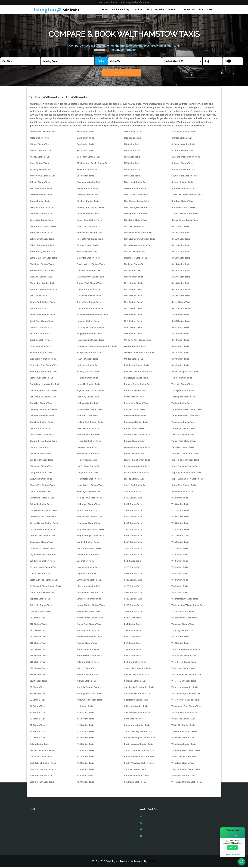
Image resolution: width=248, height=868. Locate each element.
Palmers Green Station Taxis (138, 373)
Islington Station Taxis (88, 474)
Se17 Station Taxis (133, 543)
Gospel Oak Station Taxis (89, 272)
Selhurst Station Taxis (135, 663)
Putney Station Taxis (134, 442)
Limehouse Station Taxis (89, 587)
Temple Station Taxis (182, 379)
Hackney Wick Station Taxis (90, 328)
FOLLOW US (206, 9)
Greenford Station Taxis (89, 291)
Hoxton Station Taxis (87, 461)
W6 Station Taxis (180, 575)
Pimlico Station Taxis (135, 410)
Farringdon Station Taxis (89, 183)
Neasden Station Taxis (135, 189)
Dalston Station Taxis (40, 575)
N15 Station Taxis (85, 745)
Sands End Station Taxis (136, 486)
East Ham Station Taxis (41, 777)
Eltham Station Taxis (87, 171)
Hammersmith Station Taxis (90, 341)
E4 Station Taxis (37, 707)
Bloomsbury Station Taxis (42, 284)
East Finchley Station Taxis (43, 770)
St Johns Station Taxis (183, 152)
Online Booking (121, 9)
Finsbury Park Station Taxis (90, 208)
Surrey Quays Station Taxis (185, 221)
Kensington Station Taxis (89, 493)
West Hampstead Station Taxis (186, 676)
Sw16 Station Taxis (181, 272)
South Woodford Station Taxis (139, 764)
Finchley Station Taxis (88, 196)
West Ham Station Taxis (183, 669)
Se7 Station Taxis (133, 644)
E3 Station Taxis (37, 701)
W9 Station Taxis (180, 594)
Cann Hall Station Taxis (41, 404)
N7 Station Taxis (132, 164)
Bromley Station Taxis (40, 347)
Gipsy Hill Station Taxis (88, 259)
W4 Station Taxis (180, 562)
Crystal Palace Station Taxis (43, 556)
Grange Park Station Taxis (90, 284)
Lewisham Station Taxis (89, 568)
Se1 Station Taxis (133, 493)
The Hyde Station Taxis (183, 392)
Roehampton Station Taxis (137, 467)
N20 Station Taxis (85, 783)
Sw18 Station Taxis (181, 284)
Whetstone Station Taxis (183, 720)
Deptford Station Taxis (41, 600)
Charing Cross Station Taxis (43, 442)
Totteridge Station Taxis (183, 429)
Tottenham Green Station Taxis (187, 410)
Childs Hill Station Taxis (41, 461)
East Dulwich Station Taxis (43, 764)
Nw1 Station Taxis (133, 272)
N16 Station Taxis (85, 751)
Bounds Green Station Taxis (43, 291)
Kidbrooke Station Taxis (89, 505)
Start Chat (232, 847)
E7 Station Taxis (37, 726)
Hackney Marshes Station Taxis (92, 316)
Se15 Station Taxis (133, 530)
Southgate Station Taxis (136, 783)
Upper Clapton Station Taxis (185, 461)
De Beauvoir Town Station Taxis (45, 587)
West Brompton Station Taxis (186, 650)
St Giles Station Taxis (182, 139)
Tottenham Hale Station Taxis (186, 417)
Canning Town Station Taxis (43, 410)
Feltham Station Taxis (88, 189)
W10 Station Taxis (180, 505)
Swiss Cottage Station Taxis (185, 373)
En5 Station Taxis (85, 177)
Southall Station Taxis (135, 770)
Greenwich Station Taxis (89, 297)
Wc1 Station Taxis (180, 638)
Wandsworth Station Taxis (184, 619)
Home (105, 9)
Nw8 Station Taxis (133, 328)
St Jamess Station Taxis (183, 145)
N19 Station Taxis (85, 770)
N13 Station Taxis (85, 732)
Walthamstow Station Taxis (185, 600)
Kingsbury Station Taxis (89, 524)
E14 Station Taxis (38, 650)
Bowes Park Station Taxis (42, 303)
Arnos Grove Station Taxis (43, 177)
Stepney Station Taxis (182, 183)
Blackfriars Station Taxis (42, 265)
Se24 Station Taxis (133, 594)
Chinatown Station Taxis (42, 467)
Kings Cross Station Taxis (90, 518)
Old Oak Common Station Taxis (140, 354)
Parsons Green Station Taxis (138, 385)
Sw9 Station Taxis (180, 366)
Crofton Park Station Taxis (43, 537)
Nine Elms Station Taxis (136, 221)
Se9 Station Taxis (133, 657)
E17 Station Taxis (38, 669)
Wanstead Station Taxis (183, 625)
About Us (173, 9)
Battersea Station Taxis (41, 215)
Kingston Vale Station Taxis (90, 530)
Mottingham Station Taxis (89, 695)
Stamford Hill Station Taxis (185, 177)
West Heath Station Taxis (184, 682)
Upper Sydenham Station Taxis (187, 474)
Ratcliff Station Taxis (134, 455)
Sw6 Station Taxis (180, 347)
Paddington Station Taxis (136, 366)
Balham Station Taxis (40, 183)
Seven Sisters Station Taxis (138, 669)
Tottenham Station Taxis (183, 423)
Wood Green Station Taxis (184, 758)
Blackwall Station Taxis (41, 278)
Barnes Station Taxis (40, 202)
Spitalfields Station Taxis (184, 133)
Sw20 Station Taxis (181, 322)
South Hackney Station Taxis (138, 732)
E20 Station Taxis (38, 695)
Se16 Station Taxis (133, 537)
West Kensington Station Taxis (187, 695)
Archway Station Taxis (41, 171)
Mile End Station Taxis (88, 663)
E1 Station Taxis (37, 619)
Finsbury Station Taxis (88, 202)
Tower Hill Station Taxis (183, 436)
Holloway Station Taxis (88, 429)
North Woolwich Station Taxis (139, 246)
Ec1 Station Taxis (85, 133)
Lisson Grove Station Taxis (90, 594)
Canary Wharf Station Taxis (43, 398)
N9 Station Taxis (132, 177)
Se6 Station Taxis (133, 638)
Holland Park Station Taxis (90, 423)
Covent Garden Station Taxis (44, 524)
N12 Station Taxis (85, 726)
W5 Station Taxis (180, 568)
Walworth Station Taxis (183, 613)
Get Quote (121, 72)
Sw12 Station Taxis (181, 246)
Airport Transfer (155, 9)
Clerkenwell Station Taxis (42, 499)
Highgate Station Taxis (88, 404)
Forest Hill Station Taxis (89, 227)
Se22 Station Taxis (133, 581)
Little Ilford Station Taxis (89, 600)
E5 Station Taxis (37, 714)
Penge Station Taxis (134, 398)
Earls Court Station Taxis (42, 751)
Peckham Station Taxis (135, 392)
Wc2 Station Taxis (180, 644)
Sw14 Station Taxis (181, 259)
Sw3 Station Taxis (180, 328)
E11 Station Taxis (38, 631)
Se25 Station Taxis (133, 600)
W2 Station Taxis (180, 549)
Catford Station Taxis (40, 429)
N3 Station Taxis (132, 145)
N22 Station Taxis (133, 139)
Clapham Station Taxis (41, 493)
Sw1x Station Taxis (181, 309)
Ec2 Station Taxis (85, 139)
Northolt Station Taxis (135, 253)
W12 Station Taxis (180, 518)
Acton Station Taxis (39, 139)
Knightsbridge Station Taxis (91, 537)
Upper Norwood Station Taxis (186, 467)
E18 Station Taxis (38, 676)
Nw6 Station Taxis (133, 316)
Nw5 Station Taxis (133, 309)
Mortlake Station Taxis (88, 688)
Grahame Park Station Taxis (91, 278)
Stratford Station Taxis (183, 202)
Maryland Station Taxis (88, 631)
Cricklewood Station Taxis (42, 530)
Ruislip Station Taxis (134, 480)
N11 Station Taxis (85, 720)
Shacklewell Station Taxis (137, 676)
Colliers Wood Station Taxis (43, 512)
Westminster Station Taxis (184, 714)
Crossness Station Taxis (42, 543)
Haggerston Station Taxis (89, 335)
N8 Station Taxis (132, 171)
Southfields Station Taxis (136, 777)
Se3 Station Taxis (133, 619)
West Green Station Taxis (184, 663)
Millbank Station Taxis (88, 676)
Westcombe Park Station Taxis (186, 707)
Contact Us (189, 9)
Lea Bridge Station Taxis (89, 549)
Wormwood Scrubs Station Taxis (188, 783)
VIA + (101, 61)
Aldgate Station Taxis (40, 145)
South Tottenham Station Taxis (139, 751)
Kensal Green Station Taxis (90, 486)
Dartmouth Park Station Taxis (44, 581)
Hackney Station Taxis (88, 322)
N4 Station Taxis (132, 152)
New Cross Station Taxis (136, 196)
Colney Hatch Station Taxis (43, 518)
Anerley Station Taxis (40, 158)
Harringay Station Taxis (88, 373)
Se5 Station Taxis (133, 631)
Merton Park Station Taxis (90, 657)
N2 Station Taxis (85, 777)
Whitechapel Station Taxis (184, 732)
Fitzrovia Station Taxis (88, 215)
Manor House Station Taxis (90, 619)
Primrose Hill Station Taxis (137, 436)
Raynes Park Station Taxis (137, 461)
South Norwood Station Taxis (139, 745)
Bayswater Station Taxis (41, 221)
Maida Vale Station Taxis (89, 613)
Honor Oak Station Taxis (89, 442)
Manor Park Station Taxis (89, 625)
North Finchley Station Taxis (138, 234)
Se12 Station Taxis (133, 512)
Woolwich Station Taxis (183, 777)
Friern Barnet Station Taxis (90, 240)
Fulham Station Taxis (87, 253)
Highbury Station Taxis (88, 398)
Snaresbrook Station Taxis (137, 714)
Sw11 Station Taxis (181, 240)
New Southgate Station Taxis (138, 208)
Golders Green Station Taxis (91, 265)
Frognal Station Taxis (87, 246)
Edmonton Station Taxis (89, 158)
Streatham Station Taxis (183, 208)
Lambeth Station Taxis (88, 543)
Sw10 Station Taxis (181, 234)
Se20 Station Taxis (133, 568)
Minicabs (57, 9)
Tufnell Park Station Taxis (184, 442)
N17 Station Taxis (85, 758)
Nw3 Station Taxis (133, 297)
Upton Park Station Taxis (184, 486)
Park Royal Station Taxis (136, 379)
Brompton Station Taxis (41, 354)
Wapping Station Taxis (182, 631)
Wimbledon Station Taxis (184, 745)
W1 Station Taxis (180, 499)
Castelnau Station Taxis (41, 423)
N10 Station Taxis (85, 714)
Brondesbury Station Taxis (43, 360)
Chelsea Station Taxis (40, 455)
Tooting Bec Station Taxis (184, 398)
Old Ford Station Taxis (135, 347)
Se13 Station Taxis (133, 518)
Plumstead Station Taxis (136, 423)
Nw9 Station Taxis (133, 335)
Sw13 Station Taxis (181, 253)
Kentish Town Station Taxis (90, 499)
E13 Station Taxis (38, 644)
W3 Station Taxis (180, 556)
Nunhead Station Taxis (135, 265)
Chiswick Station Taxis (41, 480)
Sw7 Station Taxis (180, 354)
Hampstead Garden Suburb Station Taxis (97, 347)
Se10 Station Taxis (133, 499)
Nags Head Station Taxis (136, 183)
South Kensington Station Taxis (140, 739)
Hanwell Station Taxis (87, 360)
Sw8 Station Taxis (180, 360)
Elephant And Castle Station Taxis (94, 164)
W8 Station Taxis (180, 587)
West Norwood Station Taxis (185, 701)
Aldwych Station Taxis (40, 152)
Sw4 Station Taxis (180, 335)
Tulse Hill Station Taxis (183, 448)
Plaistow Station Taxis (135, 417)
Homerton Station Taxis (88, 436)
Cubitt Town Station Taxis (42, 562)
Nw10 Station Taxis (134, 278)
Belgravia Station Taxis (41, 234)
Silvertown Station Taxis (136, 707)
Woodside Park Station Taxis (186, 770)
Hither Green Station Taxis (90, 410)
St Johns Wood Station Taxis (186, 158)
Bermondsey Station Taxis (43, 253)
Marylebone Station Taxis (89, 638)
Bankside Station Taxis (41, 189)
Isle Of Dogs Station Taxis (90, 467)
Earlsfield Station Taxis (41, 758)
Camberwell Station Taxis (42, 379)
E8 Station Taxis (37, 732)
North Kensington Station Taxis (140, 240)
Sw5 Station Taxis (180, 341)
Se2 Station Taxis (133, 562)
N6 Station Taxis (132, 158)
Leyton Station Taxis (87, 575)
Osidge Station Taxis (134, 360)
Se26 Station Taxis (133, 606)
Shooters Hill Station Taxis (137, 695)
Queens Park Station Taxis (137, 448)
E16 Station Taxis (38, 663)
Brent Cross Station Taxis (42, 316)
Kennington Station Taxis (89, 480)
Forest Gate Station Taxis (89, 221)
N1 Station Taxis (85, 707)
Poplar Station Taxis (134, 429)
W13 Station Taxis (180, 524)
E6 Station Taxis (37, 720)
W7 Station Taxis (180, 581)
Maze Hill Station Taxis (88, 650)
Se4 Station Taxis (133, 625)
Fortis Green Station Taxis (90, 234)
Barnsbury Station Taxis (41, 208)
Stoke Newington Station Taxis (187, 196)
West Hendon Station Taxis (185, 688)
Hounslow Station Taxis (88, 455)
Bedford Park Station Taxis (43, 227)
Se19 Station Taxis (133, 556)
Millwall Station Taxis (87, 682)
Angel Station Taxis (39, 164)
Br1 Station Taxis (38, 309)
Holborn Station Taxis (88, 417)
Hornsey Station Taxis (88, 448)
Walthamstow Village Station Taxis (188, 606)
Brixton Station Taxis (40, 335)
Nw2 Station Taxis (133, 291)
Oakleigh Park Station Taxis (138, 341)
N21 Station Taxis (133, 133)
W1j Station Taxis (180, 537)
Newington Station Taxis (136, 215)
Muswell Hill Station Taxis (89, 701)
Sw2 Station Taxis (180, 316)
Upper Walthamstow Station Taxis (188, 480)
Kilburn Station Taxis (87, 512)
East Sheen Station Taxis (42, 783)
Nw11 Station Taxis (134, 284)
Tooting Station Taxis (182, 404)
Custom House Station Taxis (44, 568)
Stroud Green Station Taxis (185, 215)
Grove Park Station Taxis (89, 303)
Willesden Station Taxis (183, 739)
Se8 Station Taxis (133, 650)
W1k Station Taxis (180, 543)
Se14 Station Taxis (133, 524)
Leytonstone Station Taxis (90, 581)
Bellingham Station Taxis (42, 240)
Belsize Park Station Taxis (42, 246)
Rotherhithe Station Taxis (137, 474)
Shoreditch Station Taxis (136, 701)
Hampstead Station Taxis (89, 354)
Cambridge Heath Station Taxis (45, 385)
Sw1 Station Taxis (180, 227)
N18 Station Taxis (85, 764)
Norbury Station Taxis (135, 227)
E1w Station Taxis (38, 682)
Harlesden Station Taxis (89, 366)
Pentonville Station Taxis (136, 404)
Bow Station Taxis (38, 297)
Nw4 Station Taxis (133, 303)
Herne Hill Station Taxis (88, 385)
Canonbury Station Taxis (42, 417)
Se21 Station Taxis (133, 575)
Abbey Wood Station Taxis (43, 133)
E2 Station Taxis (37, 688)
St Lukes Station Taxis (182, 164)
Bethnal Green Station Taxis (43, 259)
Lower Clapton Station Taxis (91, 606)
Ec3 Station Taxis (85, 145)
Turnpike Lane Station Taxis (185, 455)
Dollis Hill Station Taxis (41, 606)
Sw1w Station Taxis (181, 303)
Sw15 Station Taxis (181, 265)
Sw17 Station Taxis (181, 278)
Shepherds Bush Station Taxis (139, 688)
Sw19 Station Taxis (181, 291)
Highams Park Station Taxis (90, 392)
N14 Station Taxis (85, 739)
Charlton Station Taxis (40, 448)
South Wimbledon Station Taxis (140, 758)
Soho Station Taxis (133, 720)
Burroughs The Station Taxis (44, 373)
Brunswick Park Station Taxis (44, 366)
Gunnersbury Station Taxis (90, 309)
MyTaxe (152, 862)
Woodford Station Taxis (183, 764)
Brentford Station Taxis (41, 328)
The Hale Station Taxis (182, 385)
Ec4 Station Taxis (85, 152)
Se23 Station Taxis (133, 587)
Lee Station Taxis (85, 562)
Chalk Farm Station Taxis (42, 436)
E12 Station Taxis (38, 638)
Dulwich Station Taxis (40, 613)
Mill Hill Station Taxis (87, 669)
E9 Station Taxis (37, 739)
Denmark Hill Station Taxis (43, 594)
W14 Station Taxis (180, 530)
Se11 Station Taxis (133, 505)
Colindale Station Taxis (41, 505)
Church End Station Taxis (42, 486)
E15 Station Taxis (38, 657)
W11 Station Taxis (180, 512)
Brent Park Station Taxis (42, 322)
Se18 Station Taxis (133, 549)
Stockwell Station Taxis (183, 189)
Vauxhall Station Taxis (182, 493)
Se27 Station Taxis (133, 613)
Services (138, 9)
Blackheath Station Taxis (42, 272)
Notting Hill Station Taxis (136, 259)
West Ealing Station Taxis (184, 657)
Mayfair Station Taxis (87, 644)
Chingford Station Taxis (41, 474)
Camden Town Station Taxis (43, 392)
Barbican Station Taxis (41, 196)
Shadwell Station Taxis (135, 682)
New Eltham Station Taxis (137, 202)
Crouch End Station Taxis (42, 549)
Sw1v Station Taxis (181, 297)
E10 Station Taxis (38, 625)
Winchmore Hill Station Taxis (186, 751)
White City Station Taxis (183, 726)
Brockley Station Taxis (41, 341)
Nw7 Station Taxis (133, 322)
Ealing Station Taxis (39, 745)
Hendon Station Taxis (87, 379)
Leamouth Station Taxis (88, 556)
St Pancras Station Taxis (183, 171)
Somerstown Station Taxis (137, 726)
